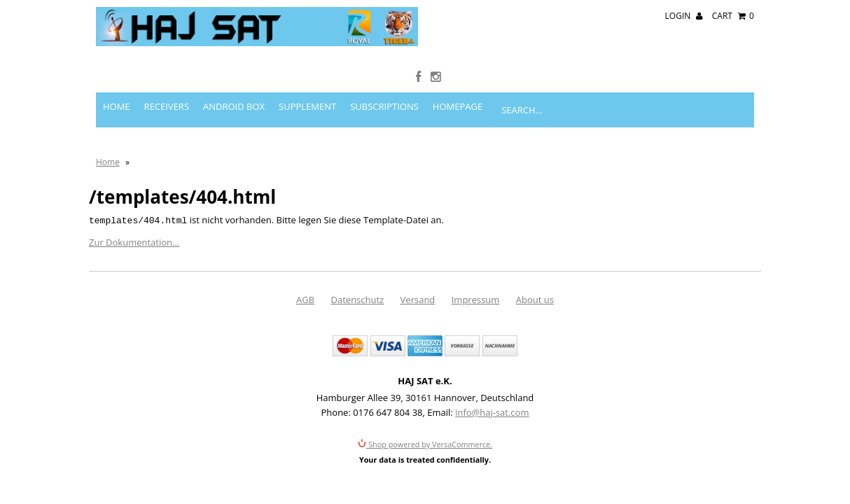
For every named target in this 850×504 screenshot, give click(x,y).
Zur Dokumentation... (134, 212)
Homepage (458, 77)
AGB (305, 269)
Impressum (476, 269)
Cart (733, 16)
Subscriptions (384, 77)
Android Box (234, 77)
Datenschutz (358, 269)
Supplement (307, 77)
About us (535, 269)
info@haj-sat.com (492, 381)
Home (117, 77)
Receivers (167, 77)
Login (684, 16)
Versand (418, 269)
